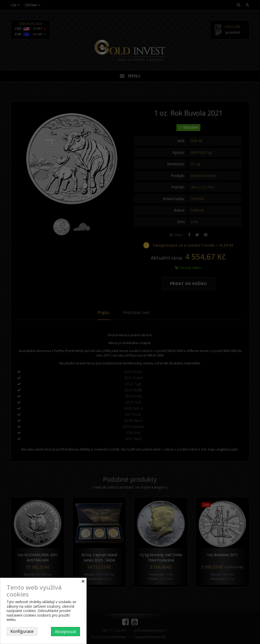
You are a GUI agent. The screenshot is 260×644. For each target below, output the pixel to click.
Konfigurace (22, 631)
